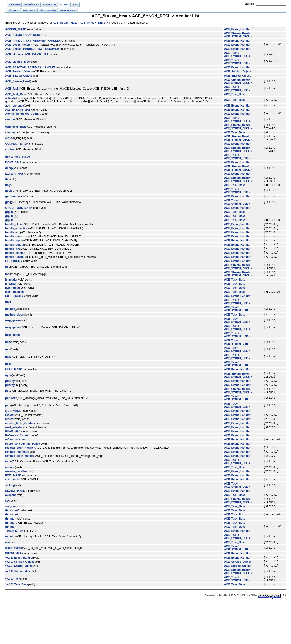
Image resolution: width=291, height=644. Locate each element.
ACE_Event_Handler (237, 29)
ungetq (10, 573)
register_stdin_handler (20, 476)
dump (9, 175)
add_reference (15, 107)
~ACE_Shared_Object (19, 604)
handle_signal (14, 268)
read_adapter (14, 454)
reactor (10, 440)
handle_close (14, 235)
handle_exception (17, 240)
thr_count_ (12, 550)
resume (10, 498)
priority (10, 403)
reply (9, 492)
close (9, 143)
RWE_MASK (13, 507)
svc (8, 534)
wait (8, 579)
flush (9, 200)
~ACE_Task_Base (17, 625)
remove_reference (17, 481)
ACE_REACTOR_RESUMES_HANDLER (30, 68)
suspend (11, 527)
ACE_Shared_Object (19, 76)
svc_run (10, 541)
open (9, 396)
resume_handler (16, 502)
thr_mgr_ (11, 563)
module (10, 329)
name (9, 363)
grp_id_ (10, 230)
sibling (10, 517)
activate (10, 99)
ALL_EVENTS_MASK (19, 111)
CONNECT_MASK (17, 149)
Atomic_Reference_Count (22, 116)
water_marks (14, 585)
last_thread (13, 307)
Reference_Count (16, 463)
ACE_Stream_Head (18, 82)
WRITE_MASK (14, 590)
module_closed (15, 335)
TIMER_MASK (14, 567)
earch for (250, 4)
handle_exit (13, 244)
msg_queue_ (14, 355)
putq (8, 430)
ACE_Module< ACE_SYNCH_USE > (28, 55)
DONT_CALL (14, 169)
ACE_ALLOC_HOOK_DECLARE (26, 35)
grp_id (9, 221)
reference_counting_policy (23, 472)
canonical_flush (16, 129)
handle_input (14, 254)
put (7, 415)
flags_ (9, 194)
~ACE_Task (13, 618)
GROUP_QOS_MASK (19, 217)
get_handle (12, 206)
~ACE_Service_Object (20, 600)
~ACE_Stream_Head (18, 610)
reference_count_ (17, 467)
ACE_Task (12, 89)
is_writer (11, 303)
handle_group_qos (17, 249)
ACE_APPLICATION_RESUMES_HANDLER (33, 41)
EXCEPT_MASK (15, 181)
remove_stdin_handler (20, 486)
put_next (11, 423)
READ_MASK (14, 459)
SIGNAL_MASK (15, 523)
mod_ (9, 321)
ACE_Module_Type (18, 62)
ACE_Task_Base (16, 95)
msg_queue (13, 341)
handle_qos (13, 264)
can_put (10, 122)
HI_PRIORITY (14, 277)
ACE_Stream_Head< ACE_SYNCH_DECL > (80, 23)
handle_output (15, 259)
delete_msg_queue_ (18, 164)
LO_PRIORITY (14, 316)
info (8, 284)
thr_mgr (10, 554)
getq (8, 212)
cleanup (10, 136)
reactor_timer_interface (20, 450)
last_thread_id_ (15, 311)
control (10, 156)
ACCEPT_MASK (16, 29)
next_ (9, 384)
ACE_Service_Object (19, 72)
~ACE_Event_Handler (19, 595)
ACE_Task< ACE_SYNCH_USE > (237, 55)
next (8, 370)
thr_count (11, 545)
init (7, 292)
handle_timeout (15, 273)
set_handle (12, 511)
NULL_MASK (14, 390)
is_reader (11, 299)
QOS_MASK (13, 435)
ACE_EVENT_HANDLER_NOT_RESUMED (32, 50)
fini (7, 187)
